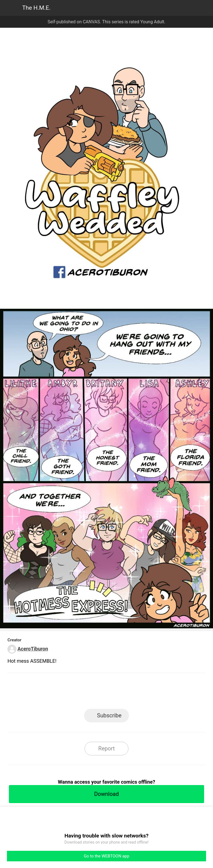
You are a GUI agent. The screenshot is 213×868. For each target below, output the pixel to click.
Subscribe (109, 715)
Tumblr (132, 693)
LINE (57, 693)
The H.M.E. (36, 8)
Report (106, 748)
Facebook (82, 693)
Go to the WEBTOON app (106, 856)
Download (106, 794)
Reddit (157, 693)
